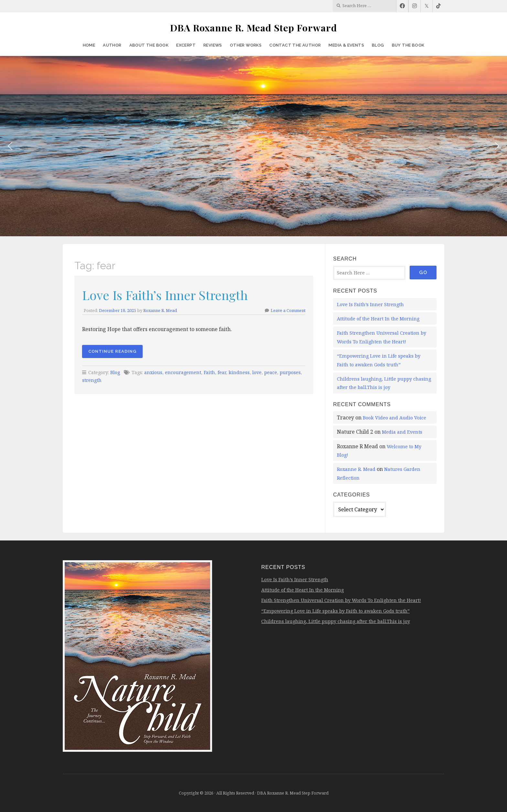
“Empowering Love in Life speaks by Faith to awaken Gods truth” (335, 611)
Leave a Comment (288, 310)
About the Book (149, 45)
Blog (378, 45)
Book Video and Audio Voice (394, 418)
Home (89, 45)
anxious (153, 372)
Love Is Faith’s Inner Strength (165, 295)
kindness (239, 372)
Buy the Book (408, 45)
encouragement (183, 372)
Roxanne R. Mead (160, 310)
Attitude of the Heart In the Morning (378, 319)
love (257, 372)
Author (112, 45)
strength (92, 380)
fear (222, 372)
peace (271, 372)
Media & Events (346, 45)
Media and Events (402, 432)
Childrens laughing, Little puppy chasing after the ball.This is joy (336, 621)
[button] (10, 146)
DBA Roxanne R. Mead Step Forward (253, 28)
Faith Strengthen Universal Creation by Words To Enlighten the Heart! (341, 600)
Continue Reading (112, 351)
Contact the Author (295, 45)
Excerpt (186, 45)
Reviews (213, 45)
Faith (209, 372)
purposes (290, 372)
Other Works (246, 45)
